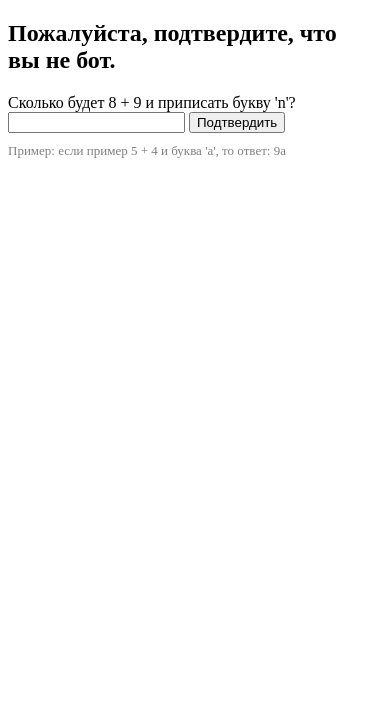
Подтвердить (237, 122)
